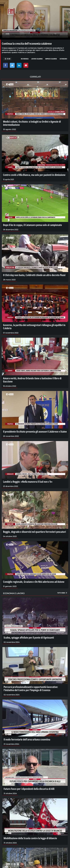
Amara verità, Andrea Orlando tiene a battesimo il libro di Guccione (32, 380)
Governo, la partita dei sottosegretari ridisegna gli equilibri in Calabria (34, 327)
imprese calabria (51, 59)
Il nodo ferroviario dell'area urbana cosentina (27, 739)
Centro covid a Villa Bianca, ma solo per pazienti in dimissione (34, 175)
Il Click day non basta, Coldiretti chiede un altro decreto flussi (34, 275)
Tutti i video (62, 593)
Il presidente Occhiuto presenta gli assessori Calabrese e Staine (35, 431)
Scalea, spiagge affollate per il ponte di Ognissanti (29, 637)
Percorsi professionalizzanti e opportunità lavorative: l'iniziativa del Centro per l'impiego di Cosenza (31, 688)
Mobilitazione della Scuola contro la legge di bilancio (30, 838)
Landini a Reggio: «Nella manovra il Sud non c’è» (28, 482)
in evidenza (25, 59)
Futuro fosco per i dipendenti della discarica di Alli (29, 789)
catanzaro (63, 59)
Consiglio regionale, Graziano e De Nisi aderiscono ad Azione (34, 582)
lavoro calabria (37, 59)
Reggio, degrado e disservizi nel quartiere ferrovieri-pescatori (34, 532)
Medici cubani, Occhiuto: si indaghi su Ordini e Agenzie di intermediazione (32, 123)
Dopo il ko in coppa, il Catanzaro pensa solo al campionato (32, 225)
